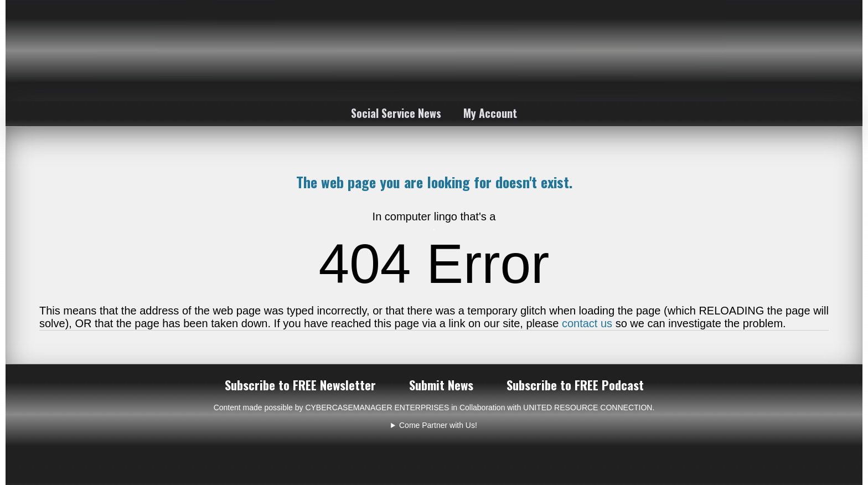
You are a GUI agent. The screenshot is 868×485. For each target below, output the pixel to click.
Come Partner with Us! (438, 425)
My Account (490, 113)
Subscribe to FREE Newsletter (300, 385)
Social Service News (396, 113)
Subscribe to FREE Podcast (575, 385)
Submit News (441, 385)
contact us (587, 323)
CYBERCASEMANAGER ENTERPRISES (377, 407)
